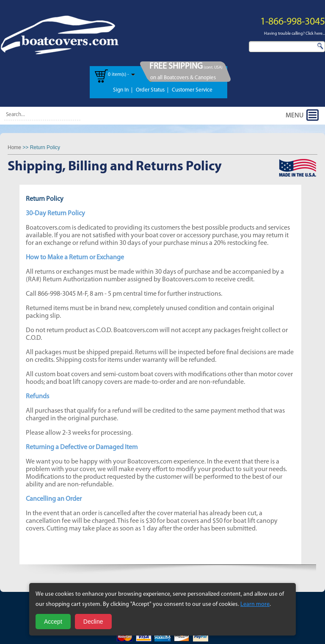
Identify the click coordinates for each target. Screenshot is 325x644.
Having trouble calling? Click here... (295, 34)
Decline (93, 622)
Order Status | (152, 90)
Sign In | (123, 90)
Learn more (255, 604)
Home (14, 147)
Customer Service (192, 90)
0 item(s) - (118, 75)
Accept (53, 622)
